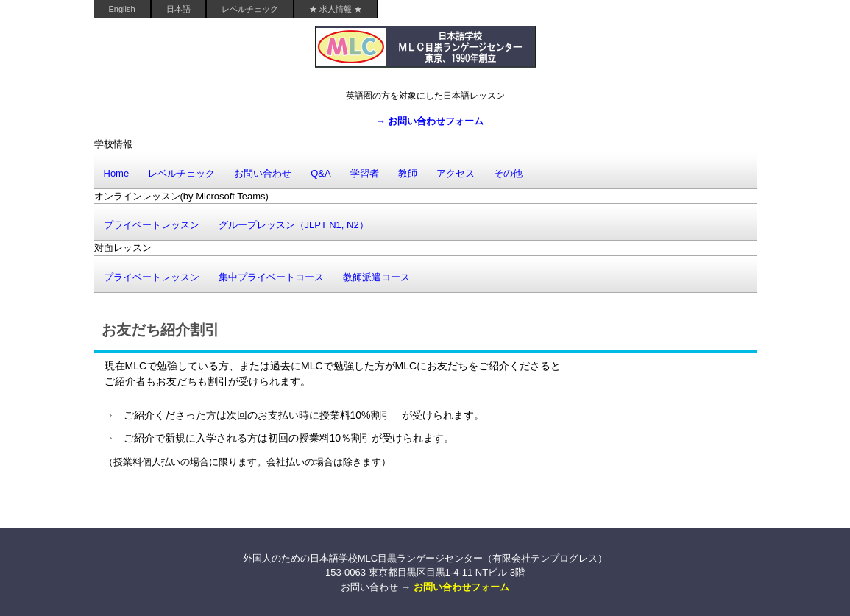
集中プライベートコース (271, 277)
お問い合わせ (263, 173)
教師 (408, 173)
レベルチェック (250, 9)
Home (117, 173)
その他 (508, 173)
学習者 (365, 173)
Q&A (320, 173)
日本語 (178, 9)
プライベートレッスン (152, 225)
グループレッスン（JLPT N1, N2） (294, 225)
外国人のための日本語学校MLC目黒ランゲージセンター (425, 53)
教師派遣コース (376, 277)
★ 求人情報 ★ (336, 9)
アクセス (456, 173)
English (122, 9)
